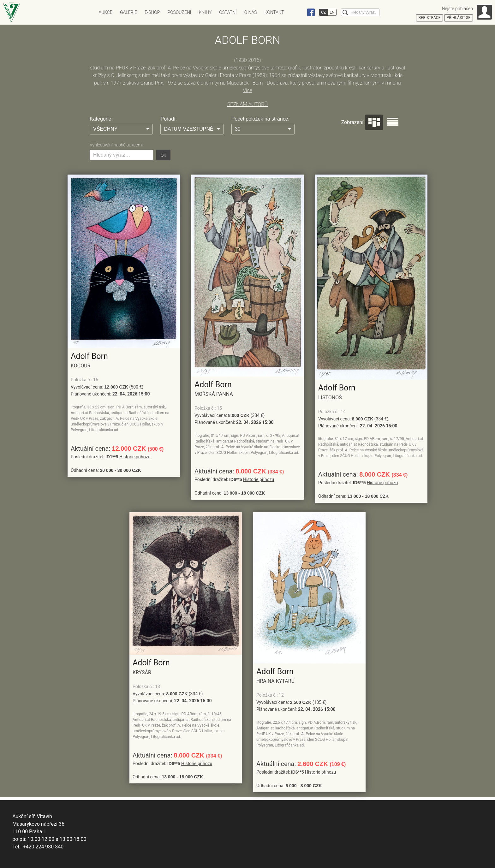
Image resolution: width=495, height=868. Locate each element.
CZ (323, 12)
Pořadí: (169, 119)
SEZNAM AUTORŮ (247, 104)
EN (332, 12)
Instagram (299, 12)
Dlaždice (374, 122)
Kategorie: (101, 119)
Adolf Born (89, 356)
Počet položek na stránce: (260, 119)
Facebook (311, 12)
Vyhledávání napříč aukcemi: (117, 145)
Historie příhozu (135, 457)
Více (247, 90)
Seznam (393, 122)
